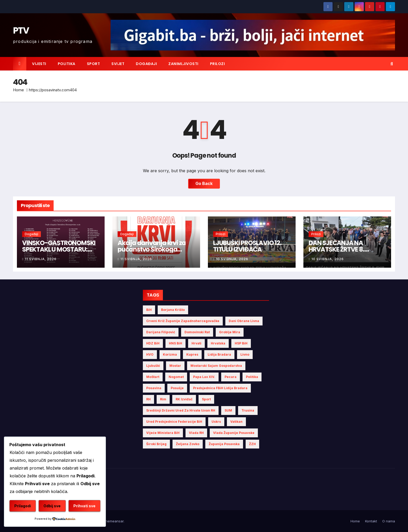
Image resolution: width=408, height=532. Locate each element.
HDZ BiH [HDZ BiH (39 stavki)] (153, 343)
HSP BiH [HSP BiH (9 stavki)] (241, 343)
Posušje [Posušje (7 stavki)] (177, 388)
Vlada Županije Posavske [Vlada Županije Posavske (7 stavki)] (234, 433)
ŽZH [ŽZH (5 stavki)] (252, 444)
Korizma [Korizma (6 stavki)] (170, 354)
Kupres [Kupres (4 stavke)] (192, 354)
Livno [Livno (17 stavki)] (245, 354)
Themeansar (113, 521)
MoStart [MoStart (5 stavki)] (153, 377)
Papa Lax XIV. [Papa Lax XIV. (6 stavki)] (204, 377)
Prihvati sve (84, 506)
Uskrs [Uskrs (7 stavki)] (216, 422)
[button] (392, 64)
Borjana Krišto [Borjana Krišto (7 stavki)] (173, 310)
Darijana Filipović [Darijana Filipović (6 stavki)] (161, 332)
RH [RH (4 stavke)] (148, 399)
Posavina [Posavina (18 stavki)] (154, 388)
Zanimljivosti (183, 64)
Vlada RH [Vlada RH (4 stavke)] (196, 433)
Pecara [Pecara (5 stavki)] (231, 377)
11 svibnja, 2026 (41, 259)
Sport (94, 64)
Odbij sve (52, 506)
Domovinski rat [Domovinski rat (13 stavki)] (197, 332)
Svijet (118, 64)
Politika (67, 64)
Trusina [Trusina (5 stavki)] (248, 410)
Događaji (146, 64)
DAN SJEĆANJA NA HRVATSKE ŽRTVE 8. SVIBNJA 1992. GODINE (340, 249)
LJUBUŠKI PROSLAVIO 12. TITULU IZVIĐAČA (247, 246)
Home (18, 90)
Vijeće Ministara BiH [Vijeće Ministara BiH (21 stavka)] (163, 433)
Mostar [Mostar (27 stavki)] (175, 366)
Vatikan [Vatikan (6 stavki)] (236, 422)
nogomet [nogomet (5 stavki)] (176, 377)
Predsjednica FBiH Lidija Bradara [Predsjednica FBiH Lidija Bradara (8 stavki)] (220, 388)
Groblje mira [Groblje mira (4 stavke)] (230, 332)
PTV (21, 30)
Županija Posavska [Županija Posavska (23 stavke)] (224, 444)
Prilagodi (23, 506)
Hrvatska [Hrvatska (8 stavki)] (218, 343)
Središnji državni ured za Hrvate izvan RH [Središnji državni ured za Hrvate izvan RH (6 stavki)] (181, 410)
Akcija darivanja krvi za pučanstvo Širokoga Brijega (152, 249)
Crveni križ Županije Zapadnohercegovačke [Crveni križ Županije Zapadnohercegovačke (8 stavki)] (183, 321)
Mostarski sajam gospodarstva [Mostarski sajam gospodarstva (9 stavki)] (216, 366)
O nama (389, 521)
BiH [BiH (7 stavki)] (149, 310)
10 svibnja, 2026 (232, 259)
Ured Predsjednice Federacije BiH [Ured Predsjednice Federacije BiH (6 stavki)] (174, 422)
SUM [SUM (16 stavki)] (228, 410)
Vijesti (39, 64)
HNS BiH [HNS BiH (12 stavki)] (176, 343)
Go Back (204, 184)
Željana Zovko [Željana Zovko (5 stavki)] (188, 444)
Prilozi (218, 64)
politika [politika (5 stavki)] (252, 377)
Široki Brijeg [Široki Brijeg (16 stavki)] (156, 444)
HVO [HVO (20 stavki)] (150, 354)
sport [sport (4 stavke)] (206, 399)
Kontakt (371, 521)
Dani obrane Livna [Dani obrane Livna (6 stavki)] (244, 321)
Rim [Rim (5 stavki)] (163, 399)
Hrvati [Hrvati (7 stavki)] (196, 343)
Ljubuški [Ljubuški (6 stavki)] (153, 366)
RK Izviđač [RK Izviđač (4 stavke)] (184, 399)
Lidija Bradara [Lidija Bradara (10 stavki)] (219, 354)
